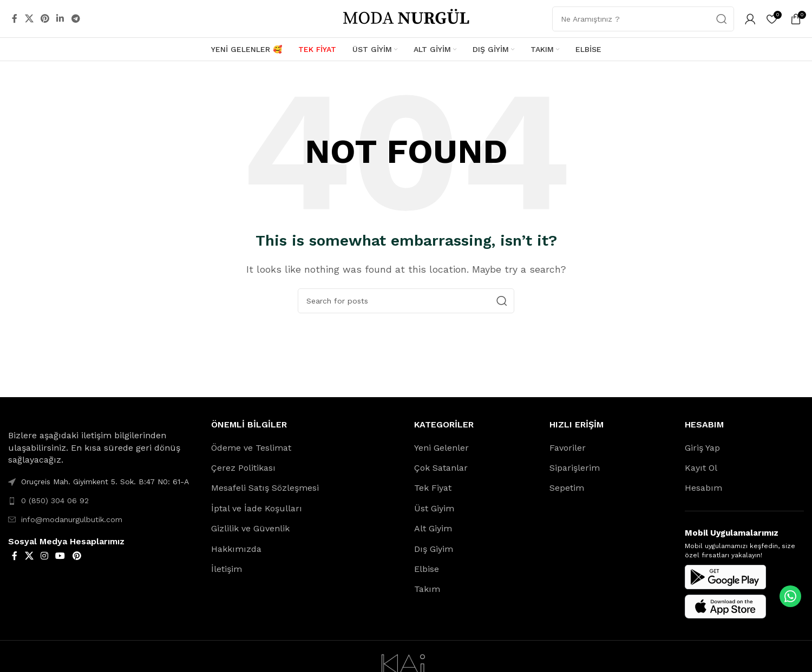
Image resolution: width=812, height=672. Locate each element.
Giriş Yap (702, 448)
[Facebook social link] (15, 19)
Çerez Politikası (243, 468)
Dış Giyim (434, 549)
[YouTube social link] (60, 556)
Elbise (427, 569)
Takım (427, 589)
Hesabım (703, 488)
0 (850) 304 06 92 (55, 501)
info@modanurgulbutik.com (72, 519)
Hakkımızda (236, 549)
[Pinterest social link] (45, 19)
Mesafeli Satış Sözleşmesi (265, 488)
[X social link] (29, 19)
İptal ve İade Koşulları (257, 509)
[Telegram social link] (76, 19)
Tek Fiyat (433, 488)
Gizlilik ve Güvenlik (250, 529)
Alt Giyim (433, 529)
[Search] (406, 301)
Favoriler (568, 448)
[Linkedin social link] (60, 19)
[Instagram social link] (44, 556)
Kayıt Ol (701, 468)
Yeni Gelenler (441, 448)
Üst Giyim (434, 509)
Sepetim (567, 488)
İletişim (227, 569)
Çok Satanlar (441, 468)
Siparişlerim (575, 468)
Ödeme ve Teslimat (251, 448)
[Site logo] (406, 18)
